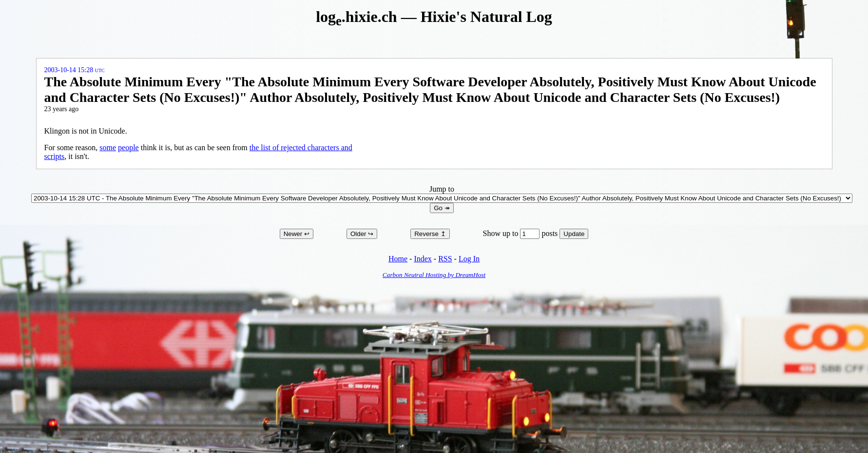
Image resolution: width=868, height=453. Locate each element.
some (108, 148)
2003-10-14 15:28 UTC (75, 70)
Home (398, 259)
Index (423, 259)
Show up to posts (521, 233)
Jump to (442, 193)
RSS (445, 259)
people (128, 148)
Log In (469, 259)
